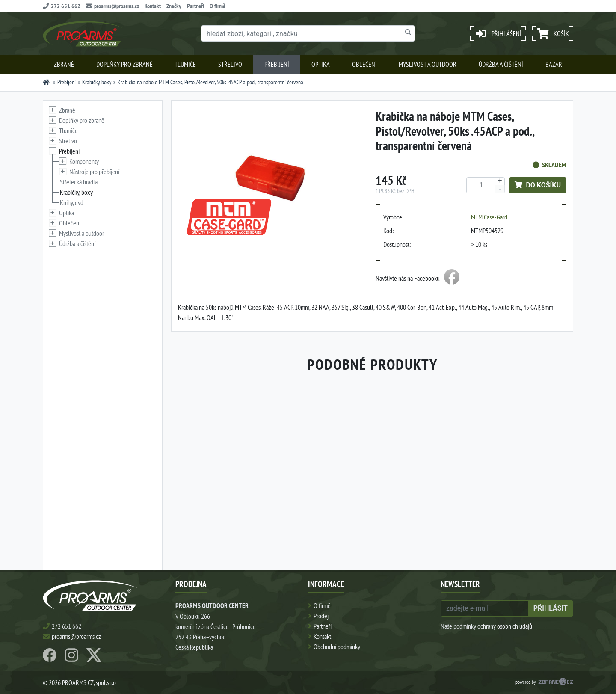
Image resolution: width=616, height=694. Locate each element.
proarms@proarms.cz (113, 6)
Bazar (554, 64)
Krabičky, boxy (97, 82)
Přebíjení (277, 64)
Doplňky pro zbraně (124, 64)
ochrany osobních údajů (505, 626)
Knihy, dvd (72, 202)
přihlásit (551, 608)
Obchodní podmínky (337, 647)
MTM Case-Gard (489, 217)
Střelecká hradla (79, 182)
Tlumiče (185, 64)
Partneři (195, 6)
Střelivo (230, 64)
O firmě (218, 6)
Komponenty (84, 161)
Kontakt (153, 6)
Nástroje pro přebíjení (94, 172)
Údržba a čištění (501, 64)
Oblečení (364, 64)
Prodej (321, 616)
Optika (321, 64)
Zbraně (64, 64)
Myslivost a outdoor (428, 64)
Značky (174, 6)
